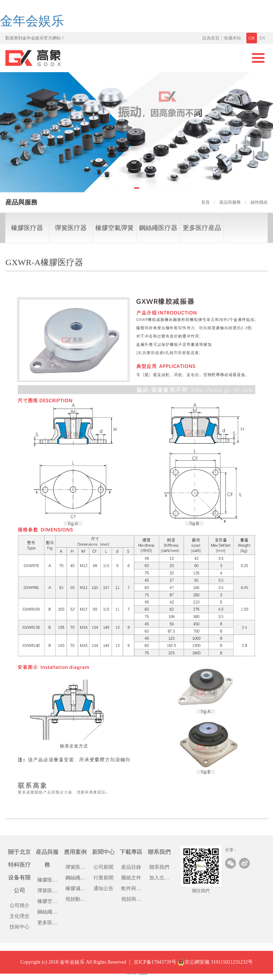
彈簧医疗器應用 (75, 869)
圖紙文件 (131, 878)
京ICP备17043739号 (155, 968)
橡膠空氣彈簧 (114, 228)
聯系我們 (159, 867)
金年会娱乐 (32, 21)
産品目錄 (131, 867)
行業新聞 (103, 878)
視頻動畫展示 (75, 901)
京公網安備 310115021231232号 (215, 969)
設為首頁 (211, 38)
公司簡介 (20, 906)
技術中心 (20, 927)
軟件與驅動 (131, 890)
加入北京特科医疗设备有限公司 (159, 879)
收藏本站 (232, 38)
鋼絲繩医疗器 (158, 228)
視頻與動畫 (131, 901)
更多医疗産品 (202, 228)
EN (262, 38)
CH (251, 38)
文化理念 (20, 916)
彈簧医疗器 (71, 228)
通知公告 (103, 888)
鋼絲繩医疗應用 (75, 879)
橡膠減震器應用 (75, 890)
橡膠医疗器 (27, 228)
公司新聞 (103, 867)
